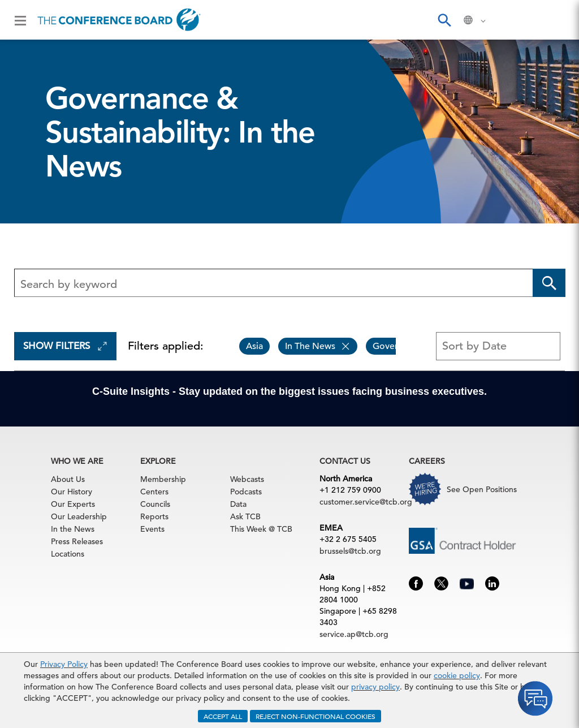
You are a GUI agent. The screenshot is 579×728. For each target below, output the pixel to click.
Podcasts (246, 492)
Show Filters (65, 346)
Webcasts (247, 479)
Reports (154, 516)
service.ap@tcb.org (354, 634)
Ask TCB (245, 516)
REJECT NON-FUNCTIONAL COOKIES (316, 716)
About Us (68, 479)
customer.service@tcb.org (366, 502)
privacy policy (375, 687)
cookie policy (457, 675)
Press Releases (77, 541)
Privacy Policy (64, 664)
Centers (154, 492)
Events (152, 529)
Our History (72, 492)
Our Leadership (79, 516)
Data (238, 504)
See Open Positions (482, 489)
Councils (155, 504)
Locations (68, 554)
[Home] (119, 20)
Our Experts (73, 504)
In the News (73, 529)
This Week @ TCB (261, 529)
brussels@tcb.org (350, 551)
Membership (163, 479)
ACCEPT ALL (223, 716)
